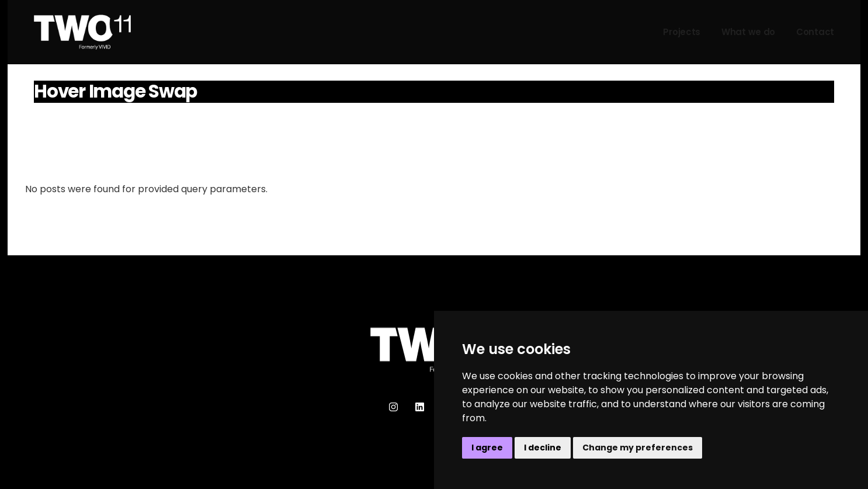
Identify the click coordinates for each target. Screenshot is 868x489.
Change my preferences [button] (638, 448)
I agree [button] (487, 448)
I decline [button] (543, 448)
